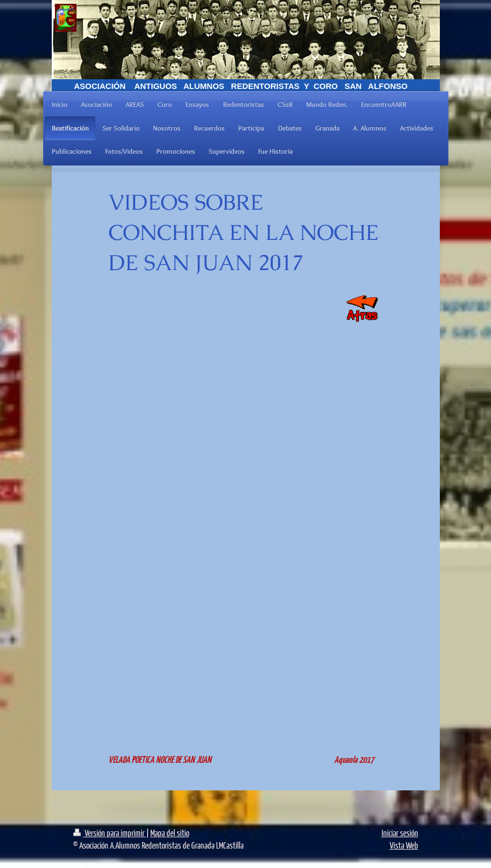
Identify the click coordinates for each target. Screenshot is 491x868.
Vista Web (404, 845)
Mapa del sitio (170, 833)
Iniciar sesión (400, 833)
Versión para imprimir (110, 833)
